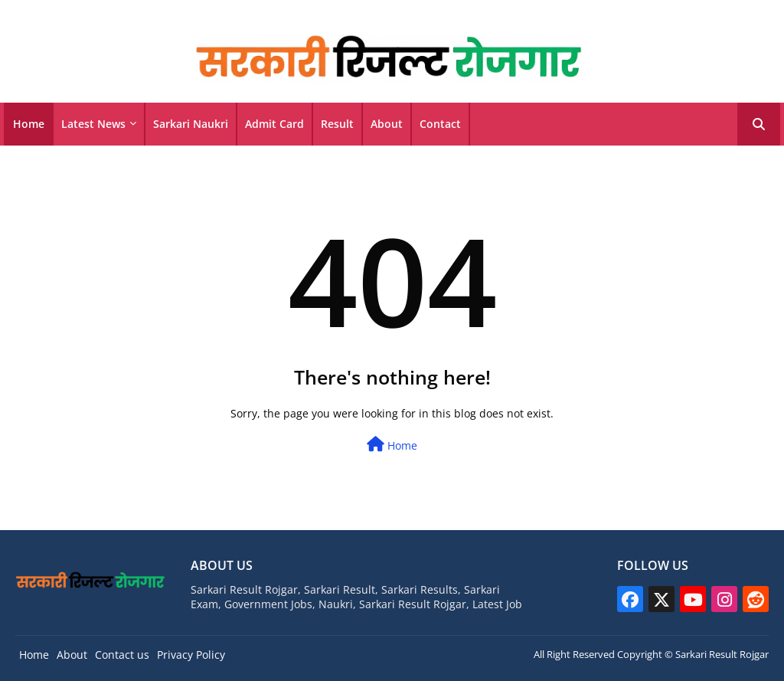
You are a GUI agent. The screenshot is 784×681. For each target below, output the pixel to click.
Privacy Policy (191, 655)
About (387, 124)
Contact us (122, 655)
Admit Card (274, 124)
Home (29, 124)
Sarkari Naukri (191, 124)
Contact (440, 124)
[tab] (29, 124)
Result (337, 124)
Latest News (93, 124)
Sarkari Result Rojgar (722, 654)
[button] (759, 124)
